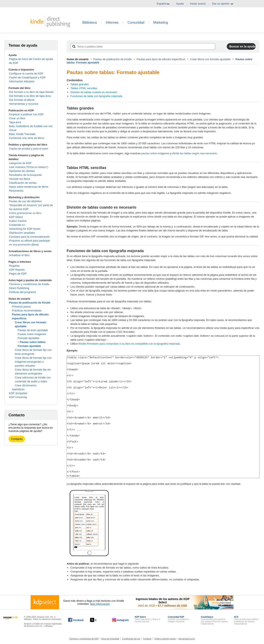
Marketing (161, 22)
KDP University (18, 397)
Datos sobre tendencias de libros (29, 187)
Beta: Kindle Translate (22, 134)
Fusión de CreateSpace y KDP (27, 77)
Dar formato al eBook (22, 100)
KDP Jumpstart (18, 393)
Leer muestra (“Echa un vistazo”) (29, 167)
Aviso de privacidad (110, 639)
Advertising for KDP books (25, 229)
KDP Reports (17, 270)
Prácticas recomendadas (27, 310)
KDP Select (16, 217)
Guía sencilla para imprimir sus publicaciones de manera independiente (214, 620)
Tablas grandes (80, 84)
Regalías (14, 266)
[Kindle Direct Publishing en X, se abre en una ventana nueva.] (98, 620)
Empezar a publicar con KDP (26, 114)
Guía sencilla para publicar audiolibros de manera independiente (246, 620)
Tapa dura (15, 122)
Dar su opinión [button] (223, 4)
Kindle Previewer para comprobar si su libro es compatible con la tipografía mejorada (129, 344)
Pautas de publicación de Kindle (30, 303)
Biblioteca (90, 22)
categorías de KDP (20, 163)
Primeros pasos (21, 307)
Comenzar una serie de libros (27, 138)
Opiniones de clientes (22, 171)
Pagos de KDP (18, 274)
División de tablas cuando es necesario (94, 92)
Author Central (18, 221)
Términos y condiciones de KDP (84, 639)
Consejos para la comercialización (30, 237)
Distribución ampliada (22, 233)
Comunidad (136, 22)
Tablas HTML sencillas (84, 88)
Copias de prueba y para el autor (29, 149)
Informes (112, 22)
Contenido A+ (17, 225)
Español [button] (163, 4)
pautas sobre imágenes (155, 153)
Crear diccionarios (26, 385)
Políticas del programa (22, 292)
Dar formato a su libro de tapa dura (30, 96)
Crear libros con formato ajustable (210, 59)
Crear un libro (17, 118)
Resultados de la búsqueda (25, 175)
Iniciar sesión (198, 4)
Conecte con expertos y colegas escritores (179, 619)
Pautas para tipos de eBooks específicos (161, 59)
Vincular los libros (20, 179)
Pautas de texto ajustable (33, 330)
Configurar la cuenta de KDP (26, 74)
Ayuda (180, 4)
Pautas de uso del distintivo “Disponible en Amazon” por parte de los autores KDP (31, 205)
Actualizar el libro (19, 255)
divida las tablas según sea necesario (195, 153)
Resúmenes (16, 191)
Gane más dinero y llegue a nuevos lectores (147, 619)
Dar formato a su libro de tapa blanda (31, 92)
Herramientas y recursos (24, 104)
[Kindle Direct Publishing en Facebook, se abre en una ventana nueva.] (76, 620)
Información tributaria (22, 81)
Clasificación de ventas (23, 183)
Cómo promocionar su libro (25, 213)
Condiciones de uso (131, 639)
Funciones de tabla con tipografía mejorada (96, 96)
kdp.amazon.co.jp (187, 639)
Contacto (17, 439)
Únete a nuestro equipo (165, 639)
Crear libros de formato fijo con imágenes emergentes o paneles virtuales (33, 362)
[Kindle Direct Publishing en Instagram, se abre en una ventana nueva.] (121, 620)
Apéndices (18, 389)
